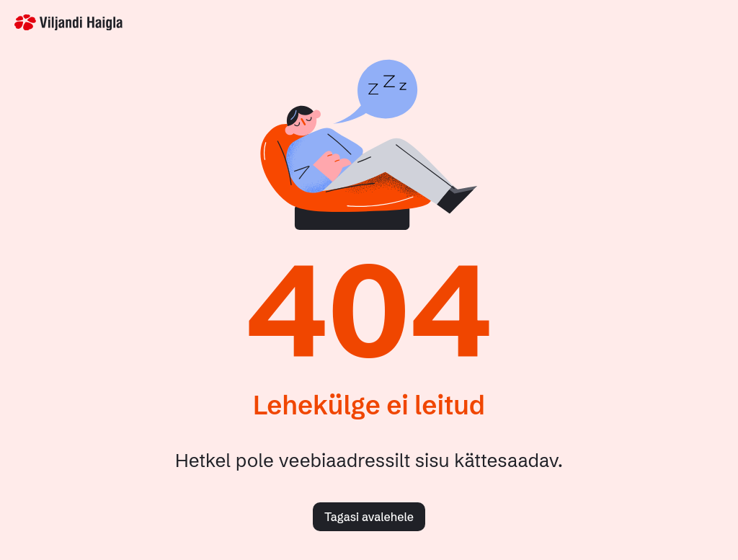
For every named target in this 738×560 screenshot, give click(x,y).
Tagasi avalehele (369, 517)
